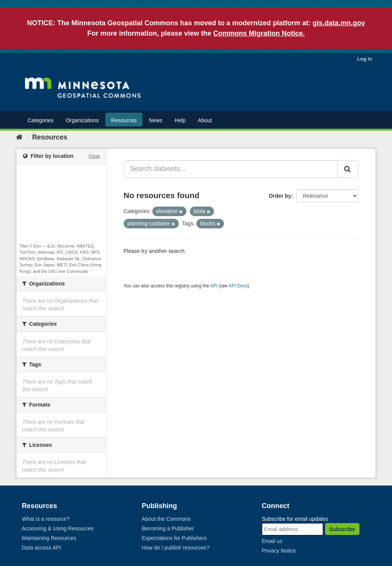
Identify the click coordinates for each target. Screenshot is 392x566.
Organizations (82, 120)
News (156, 120)
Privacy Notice (279, 551)
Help (180, 120)
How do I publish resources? (176, 548)
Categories (41, 120)
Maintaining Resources (49, 538)
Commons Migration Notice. (259, 33)
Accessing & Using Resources (58, 528)
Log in (365, 59)
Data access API (42, 548)
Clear (94, 156)
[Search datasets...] (231, 169)
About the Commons (166, 519)
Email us (272, 541)
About (205, 120)
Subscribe (342, 529)
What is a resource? (46, 519)
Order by (280, 196)
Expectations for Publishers (174, 538)
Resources (124, 120)
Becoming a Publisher (168, 528)
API (214, 286)
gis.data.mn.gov (339, 23)
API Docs (238, 286)
